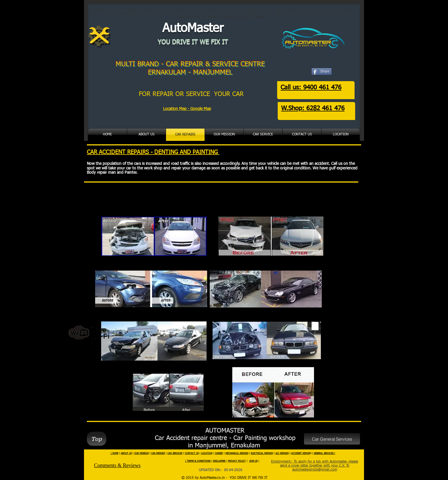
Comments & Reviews (117, 465)
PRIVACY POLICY (237, 461)
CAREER (219, 453)
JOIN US (253, 461)
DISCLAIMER (220, 461)
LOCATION (207, 453)
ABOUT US (126, 453)
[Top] (97, 439)
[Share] (322, 71)
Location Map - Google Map (187, 109)
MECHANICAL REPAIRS (237, 453)
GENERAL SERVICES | (324, 453)
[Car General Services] (332, 439)
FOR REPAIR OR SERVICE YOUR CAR (192, 94)
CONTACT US (192, 453)
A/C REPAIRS (282, 453)
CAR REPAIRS (158, 453)
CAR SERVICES (175, 453)
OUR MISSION (141, 453)
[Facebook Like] (325, 75)
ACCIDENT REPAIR (301, 453)
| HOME (114, 453)
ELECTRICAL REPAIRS (262, 453)
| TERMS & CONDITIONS (198, 461)
